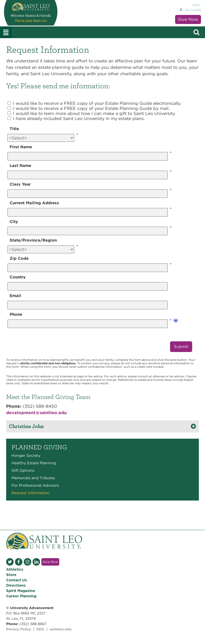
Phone (16, 314)
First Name (21, 147)
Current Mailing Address (34, 203)
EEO (40, 629)
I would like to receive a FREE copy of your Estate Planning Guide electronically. (97, 103)
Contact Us (17, 580)
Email (15, 296)
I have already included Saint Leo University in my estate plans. (79, 119)
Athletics (15, 569)
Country (18, 277)
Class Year (20, 184)
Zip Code (19, 258)
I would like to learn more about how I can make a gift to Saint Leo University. (94, 113)
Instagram (27, 562)
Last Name (20, 166)
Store (11, 575)
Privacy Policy (19, 629)
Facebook (19, 562)
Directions (16, 585)
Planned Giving (39, 447)
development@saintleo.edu (36, 413)
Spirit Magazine (21, 591)
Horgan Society (26, 455)
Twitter (10, 562)
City (14, 222)
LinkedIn (36, 562)
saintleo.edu (61, 629)
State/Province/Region (33, 240)
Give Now (188, 19)
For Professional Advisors (35, 485)
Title (14, 129)
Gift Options (23, 470)
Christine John (26, 426)
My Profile (193, 10)
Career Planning (21, 596)
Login (196, 5)
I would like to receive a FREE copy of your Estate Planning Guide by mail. (91, 108)
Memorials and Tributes (33, 478)
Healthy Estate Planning (34, 463)
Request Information (31, 493)
